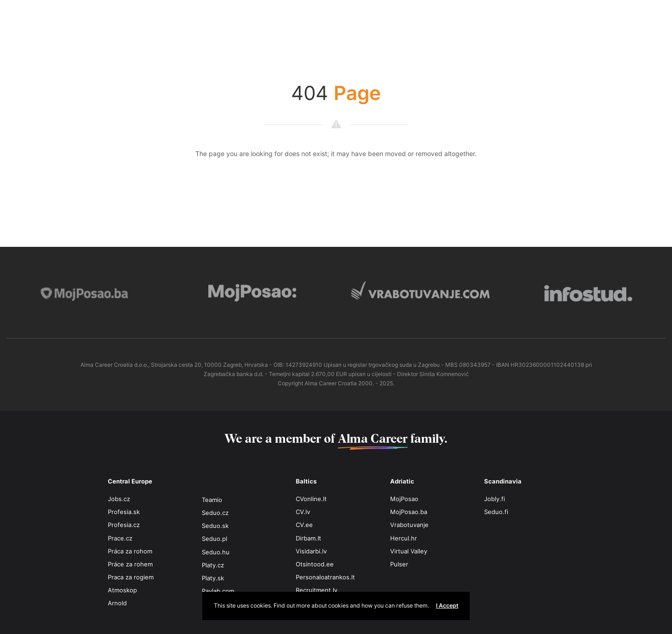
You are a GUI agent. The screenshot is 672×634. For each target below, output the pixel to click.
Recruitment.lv (317, 590)
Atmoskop (122, 590)
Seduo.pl (215, 539)
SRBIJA (517, 17)
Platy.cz (213, 565)
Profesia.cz (124, 525)
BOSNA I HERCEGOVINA (74, 17)
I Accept (447, 606)
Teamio (212, 500)
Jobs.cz (119, 499)
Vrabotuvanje (409, 525)
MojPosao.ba (409, 512)
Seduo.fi (496, 512)
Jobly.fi (495, 499)
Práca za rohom (130, 551)
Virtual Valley (409, 551)
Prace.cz (120, 538)
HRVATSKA (222, 17)
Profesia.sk (124, 512)
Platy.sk (213, 578)
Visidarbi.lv (311, 551)
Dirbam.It (308, 538)
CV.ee (304, 525)
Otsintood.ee (315, 564)
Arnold (117, 603)
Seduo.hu (216, 552)
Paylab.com (218, 591)
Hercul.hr (404, 538)
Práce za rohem (130, 564)
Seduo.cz (215, 513)
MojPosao (404, 499)
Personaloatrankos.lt (325, 577)
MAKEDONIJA (370, 17)
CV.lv (303, 512)
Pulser (399, 564)
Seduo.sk (215, 526)
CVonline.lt (311, 499)
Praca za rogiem (131, 577)
